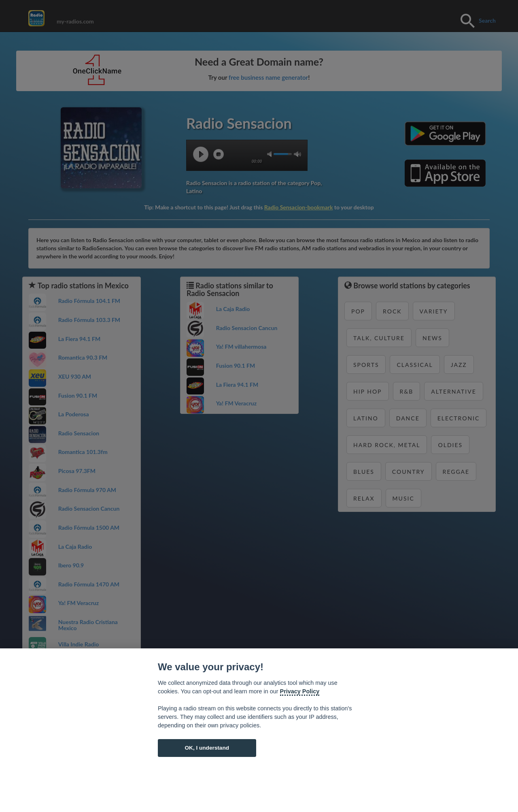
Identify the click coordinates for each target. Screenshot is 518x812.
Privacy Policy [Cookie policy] (300, 691)
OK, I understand (207, 748)
